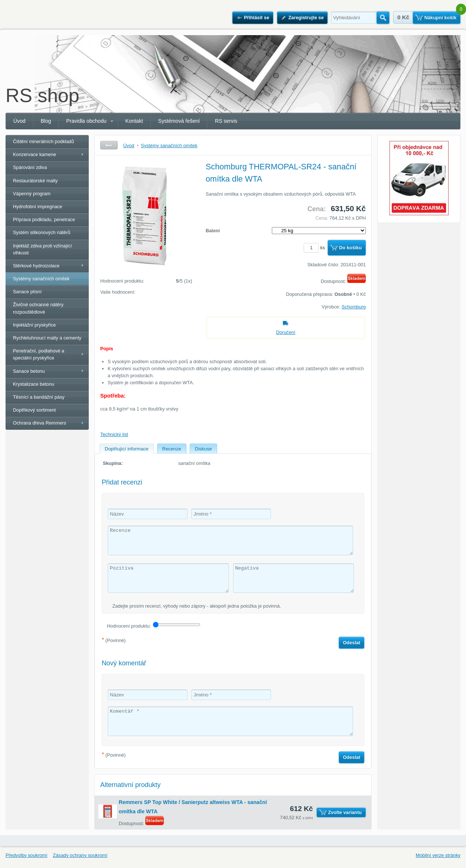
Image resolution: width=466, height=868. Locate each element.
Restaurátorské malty (35, 181)
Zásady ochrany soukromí (80, 855)
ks (315, 248)
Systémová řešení (179, 121)
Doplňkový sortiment (34, 410)
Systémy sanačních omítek (41, 279)
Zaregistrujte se (306, 18)
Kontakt (134, 121)
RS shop (42, 95)
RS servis (226, 121)
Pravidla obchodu (86, 121)
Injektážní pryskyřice (34, 325)
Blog (46, 121)
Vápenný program (32, 194)
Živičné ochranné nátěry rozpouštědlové (38, 308)
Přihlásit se (256, 18)
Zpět (109, 145)
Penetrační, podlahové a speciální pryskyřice (39, 354)
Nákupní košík (440, 18)
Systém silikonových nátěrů (42, 232)
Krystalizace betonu (34, 384)
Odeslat (352, 643)
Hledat (383, 18)
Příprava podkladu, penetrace (44, 219)
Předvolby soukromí (26, 855)
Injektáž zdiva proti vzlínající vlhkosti (42, 249)
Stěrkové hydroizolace (36, 266)
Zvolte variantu (345, 812)
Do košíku (350, 248)
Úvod (19, 121)
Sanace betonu (29, 371)
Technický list (114, 434)
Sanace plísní (27, 292)
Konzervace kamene (35, 154)
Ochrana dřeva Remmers (40, 423)
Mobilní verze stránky (438, 855)
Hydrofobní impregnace (38, 207)
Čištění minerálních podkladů (43, 141)
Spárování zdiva (30, 167)
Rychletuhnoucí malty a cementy (47, 338)
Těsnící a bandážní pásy (39, 397)
